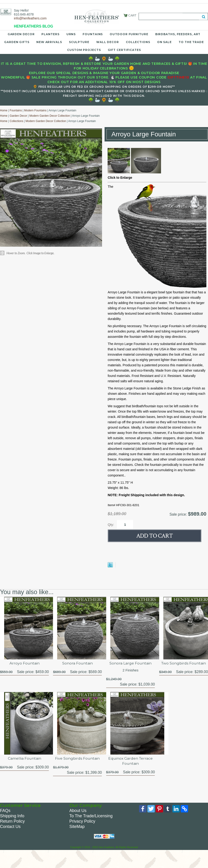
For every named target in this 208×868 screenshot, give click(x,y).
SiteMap (77, 827)
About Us (78, 811)
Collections (138, 42)
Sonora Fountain (77, 663)
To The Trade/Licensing (91, 816)
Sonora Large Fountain (131, 663)
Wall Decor (108, 42)
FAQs (5, 811)
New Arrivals (49, 42)
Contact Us (10, 827)
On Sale (164, 42)
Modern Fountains (35, 110)
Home (4, 110)
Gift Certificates (124, 50)
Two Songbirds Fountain (183, 663)
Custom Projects (84, 50)
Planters (50, 34)
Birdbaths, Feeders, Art (178, 34)
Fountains (93, 34)
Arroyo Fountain (24, 663)
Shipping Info (12, 816)
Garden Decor (21, 34)
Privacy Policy (82, 821)
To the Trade (191, 42)
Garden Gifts (17, 42)
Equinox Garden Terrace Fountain (131, 761)
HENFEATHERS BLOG (33, 26)
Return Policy (12, 821)
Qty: (111, 525)
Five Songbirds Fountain (78, 759)
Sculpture (79, 42)
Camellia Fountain (24, 759)
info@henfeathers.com (30, 18)
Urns (71, 34)
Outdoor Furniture (129, 34)
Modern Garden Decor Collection (50, 116)
